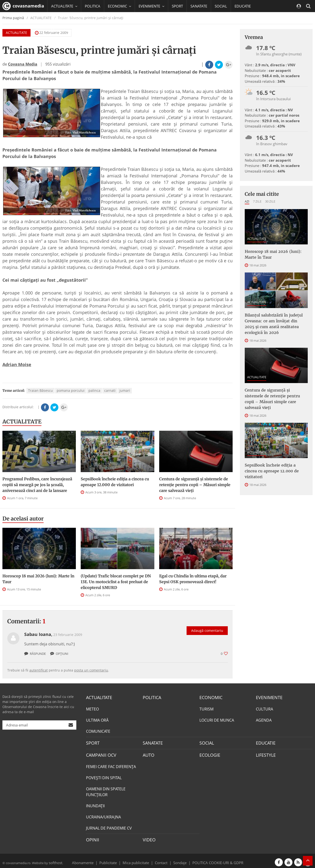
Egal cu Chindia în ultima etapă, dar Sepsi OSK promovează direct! (193, 579)
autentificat (39, 670)
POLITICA (93, 6)
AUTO (148, 753)
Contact (161, 859)
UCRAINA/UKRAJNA (103, 815)
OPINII (92, 837)
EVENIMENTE (268, 697)
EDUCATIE (243, 6)
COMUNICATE (98, 731)
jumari (125, 390)
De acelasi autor (23, 519)
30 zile (270, 201)
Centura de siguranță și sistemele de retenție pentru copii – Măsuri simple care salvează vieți (195, 485)
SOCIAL (221, 6)
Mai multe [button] (62, 30)
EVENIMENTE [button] (151, 6)
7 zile (257, 201)
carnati (110, 390)
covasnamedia (23, 6)
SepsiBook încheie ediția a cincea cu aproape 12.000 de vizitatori (115, 482)
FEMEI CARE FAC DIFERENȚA (111, 764)
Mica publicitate (139, 859)
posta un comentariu (91, 670)
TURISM (206, 708)
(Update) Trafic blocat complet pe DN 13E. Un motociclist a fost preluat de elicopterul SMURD (116, 582)
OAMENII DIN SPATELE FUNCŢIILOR (106, 790)
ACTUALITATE (22, 422)
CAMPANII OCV (99, 753)
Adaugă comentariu (207, 625)
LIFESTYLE (265, 753)
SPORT (177, 6)
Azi (247, 201)
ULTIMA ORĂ (97, 719)
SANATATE (199, 6)
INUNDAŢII (95, 804)
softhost (55, 859)
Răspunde (35, 654)
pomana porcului (71, 390)
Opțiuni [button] (59, 654)
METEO (92, 708)
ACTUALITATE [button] (64, 6)
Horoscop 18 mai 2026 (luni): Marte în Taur (38, 579)
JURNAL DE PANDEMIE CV (109, 826)
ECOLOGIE (209, 753)
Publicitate (114, 859)
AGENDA (264, 719)
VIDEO (148, 837)
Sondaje (178, 859)
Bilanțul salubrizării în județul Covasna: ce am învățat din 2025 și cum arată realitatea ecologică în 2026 (274, 320)
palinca (94, 390)
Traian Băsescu (40, 390)
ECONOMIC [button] (119, 6)
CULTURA (264, 708)
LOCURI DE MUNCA (217, 719)
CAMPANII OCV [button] (66, 18)
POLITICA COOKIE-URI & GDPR (212, 859)
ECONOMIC (209, 697)
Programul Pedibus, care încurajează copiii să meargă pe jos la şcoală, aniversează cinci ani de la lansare (37, 485)
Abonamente (91, 859)
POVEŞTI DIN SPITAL (104, 776)
